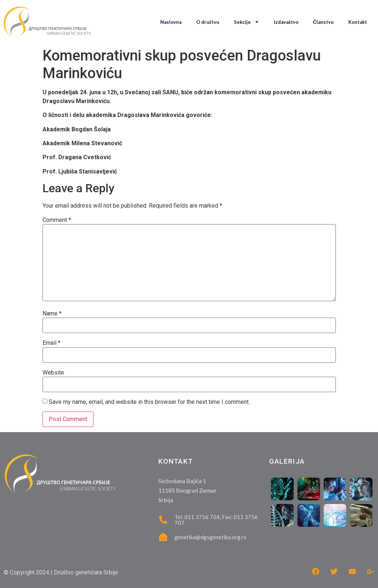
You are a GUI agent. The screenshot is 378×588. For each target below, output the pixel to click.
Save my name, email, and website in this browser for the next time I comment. (149, 402)
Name (52, 314)
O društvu (208, 22)
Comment (57, 220)
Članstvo (323, 22)
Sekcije (247, 22)
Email (52, 343)
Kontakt (358, 22)
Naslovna (171, 22)
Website (53, 373)
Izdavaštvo (286, 22)
